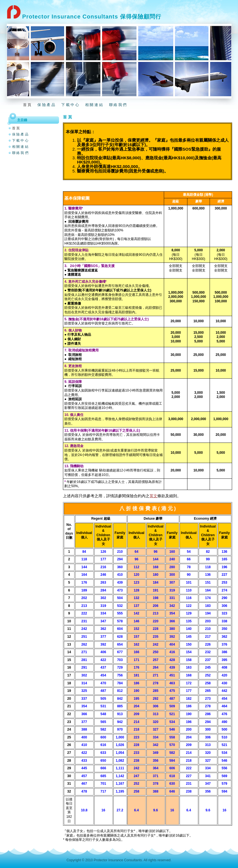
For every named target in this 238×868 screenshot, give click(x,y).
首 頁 (27, 105)
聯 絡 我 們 (118, 105)
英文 (153, 496)
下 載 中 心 (70, 105)
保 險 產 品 (46, 105)
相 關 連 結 (94, 105)
